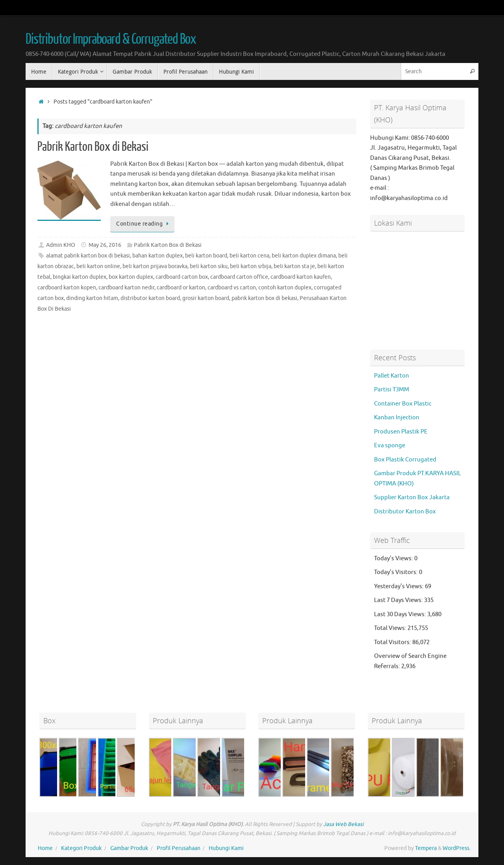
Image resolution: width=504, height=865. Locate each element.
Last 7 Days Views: (399, 600)
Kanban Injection (397, 418)
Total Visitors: (393, 642)
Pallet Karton (392, 376)
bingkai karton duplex (80, 277)
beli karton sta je (294, 266)
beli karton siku (209, 266)
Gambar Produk (129, 848)
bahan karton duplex (157, 256)
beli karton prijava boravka (155, 266)
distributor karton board (150, 298)
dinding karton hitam (92, 298)
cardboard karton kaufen (301, 277)
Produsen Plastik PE (401, 432)
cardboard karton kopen (67, 288)
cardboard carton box (182, 277)
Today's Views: (394, 558)
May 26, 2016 (105, 245)
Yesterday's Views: (399, 586)
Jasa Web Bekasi (343, 824)
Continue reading (144, 224)
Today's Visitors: (397, 572)
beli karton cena (249, 256)
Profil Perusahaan (179, 848)
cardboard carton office (239, 277)
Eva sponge (390, 445)
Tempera (426, 848)
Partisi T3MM (392, 390)
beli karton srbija (251, 266)
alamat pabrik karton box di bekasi (88, 256)
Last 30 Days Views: (401, 614)
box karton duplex (131, 277)
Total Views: (391, 628)
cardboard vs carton (232, 288)
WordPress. (457, 848)
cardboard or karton (181, 288)
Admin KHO (61, 245)
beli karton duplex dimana (304, 256)
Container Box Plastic (403, 404)
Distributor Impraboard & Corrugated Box (111, 39)
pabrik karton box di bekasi (264, 298)
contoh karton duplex (285, 288)
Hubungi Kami (226, 848)
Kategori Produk (81, 848)
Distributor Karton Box (405, 512)
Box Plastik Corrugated (405, 460)
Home (45, 848)
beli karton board (206, 256)
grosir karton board (206, 298)
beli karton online (98, 266)
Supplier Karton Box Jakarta (412, 497)
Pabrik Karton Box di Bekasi (93, 147)
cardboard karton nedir (126, 288)
